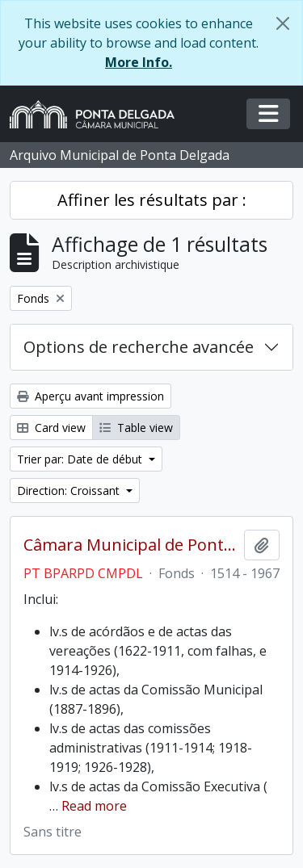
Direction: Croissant (70, 491)
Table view (136, 428)
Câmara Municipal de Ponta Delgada (130, 545)
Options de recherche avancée (139, 347)
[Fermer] (283, 23)
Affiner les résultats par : (152, 200)
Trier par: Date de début (81, 459)
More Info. (139, 62)
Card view (51, 428)
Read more (94, 806)
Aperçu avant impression (90, 396)
